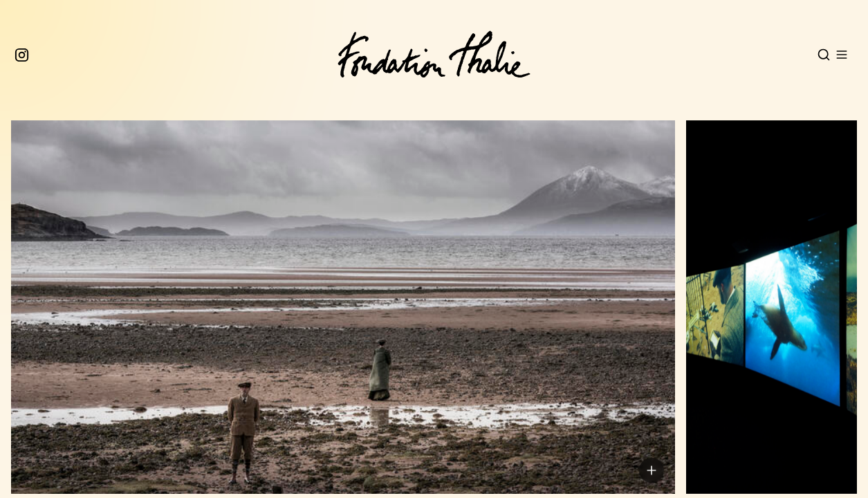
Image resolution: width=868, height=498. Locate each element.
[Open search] (824, 55)
